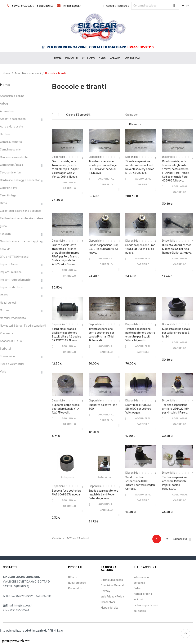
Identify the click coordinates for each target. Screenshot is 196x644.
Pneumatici (7, 333)
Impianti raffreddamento (15, 280)
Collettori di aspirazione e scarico (20, 211)
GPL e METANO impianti (14, 257)
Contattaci (108, 602)
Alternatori (7, 111)
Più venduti (75, 588)
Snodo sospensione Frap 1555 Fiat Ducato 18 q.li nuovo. (140, 249)
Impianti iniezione (11, 272)
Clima (3, 203)
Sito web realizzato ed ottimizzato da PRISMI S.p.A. (32, 631)
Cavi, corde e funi (11, 173)
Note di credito (143, 594)
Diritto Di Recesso (112, 580)
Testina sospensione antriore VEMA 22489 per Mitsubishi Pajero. (175, 409)
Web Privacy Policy (112, 597)
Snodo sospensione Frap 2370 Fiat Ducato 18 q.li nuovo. (104, 249)
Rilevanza (152, 124)
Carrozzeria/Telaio (11, 165)
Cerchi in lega (8, 196)
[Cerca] (155, 6)
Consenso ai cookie (16, 640)
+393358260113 (140, 47)
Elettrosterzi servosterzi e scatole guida (21, 222)
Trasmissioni (8, 356)
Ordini (137, 588)
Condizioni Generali (113, 586)
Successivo (183, 539)
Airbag (4, 104)
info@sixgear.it (72, 6)
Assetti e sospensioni (13, 119)
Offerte (73, 577)
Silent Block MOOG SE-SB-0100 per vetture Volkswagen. (139, 409)
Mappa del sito (110, 608)
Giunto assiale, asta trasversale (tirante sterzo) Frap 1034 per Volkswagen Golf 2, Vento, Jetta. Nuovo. (65, 169)
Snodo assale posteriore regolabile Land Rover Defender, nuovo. (103, 495)
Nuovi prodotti (77, 583)
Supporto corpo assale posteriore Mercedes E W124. (176, 333)
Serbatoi (5, 349)
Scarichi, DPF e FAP (12, 341)
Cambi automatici (11, 142)
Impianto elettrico (11, 287)
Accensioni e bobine (12, 96)
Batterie (5, 134)
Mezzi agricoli (8, 303)
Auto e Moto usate (11, 127)
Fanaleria (6, 234)
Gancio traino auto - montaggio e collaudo (21, 245)
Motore (4, 310)
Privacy (106, 591)
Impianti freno (9, 264)
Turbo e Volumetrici (12, 364)
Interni (4, 295)
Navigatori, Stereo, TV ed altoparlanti (23, 326)
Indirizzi (138, 599)
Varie (3, 372)
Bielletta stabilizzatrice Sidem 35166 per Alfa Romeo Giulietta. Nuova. (177, 249)
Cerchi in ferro (9, 188)
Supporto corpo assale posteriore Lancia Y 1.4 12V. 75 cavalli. (66, 409)
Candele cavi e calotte (14, 157)
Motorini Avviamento (13, 318)
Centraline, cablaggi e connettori (20, 180)
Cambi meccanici (11, 150)
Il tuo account (145, 567)
